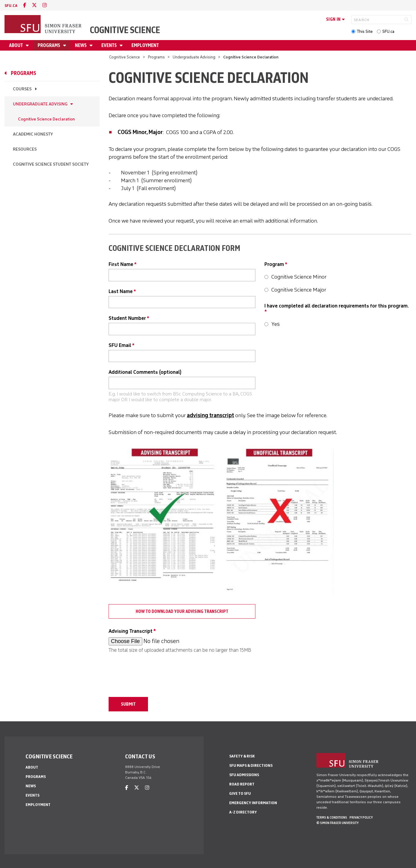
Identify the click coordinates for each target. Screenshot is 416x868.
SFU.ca (388, 31)
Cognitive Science (125, 30)
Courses (22, 89)
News (81, 45)
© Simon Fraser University (337, 823)
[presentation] (154, 672)
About (16, 45)
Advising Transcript (131, 631)
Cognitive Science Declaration (46, 119)
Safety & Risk (242, 756)
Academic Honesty (33, 134)
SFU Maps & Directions (251, 765)
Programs (49, 45)
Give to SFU (240, 793)
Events (109, 45)
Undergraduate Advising (194, 57)
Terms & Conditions (332, 817)
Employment (145, 45)
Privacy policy (361, 817)
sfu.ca (11, 6)
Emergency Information (253, 803)
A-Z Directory (243, 812)
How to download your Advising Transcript (182, 611)
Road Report (242, 784)
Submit (128, 704)
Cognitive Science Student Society (51, 164)
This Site (365, 31)
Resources (25, 149)
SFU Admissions (244, 775)
